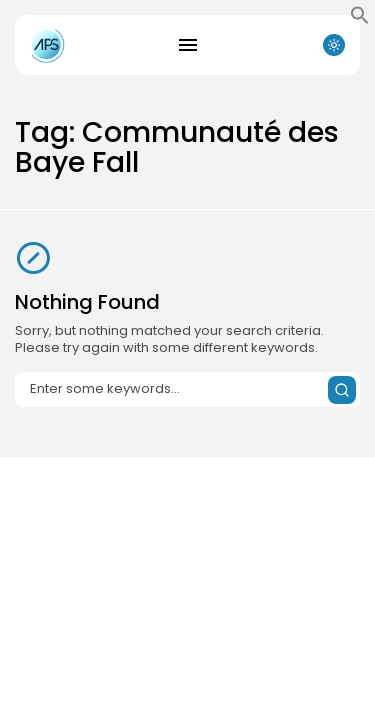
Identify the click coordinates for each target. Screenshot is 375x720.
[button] (360, 20)
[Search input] (187, 389)
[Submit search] (342, 390)
